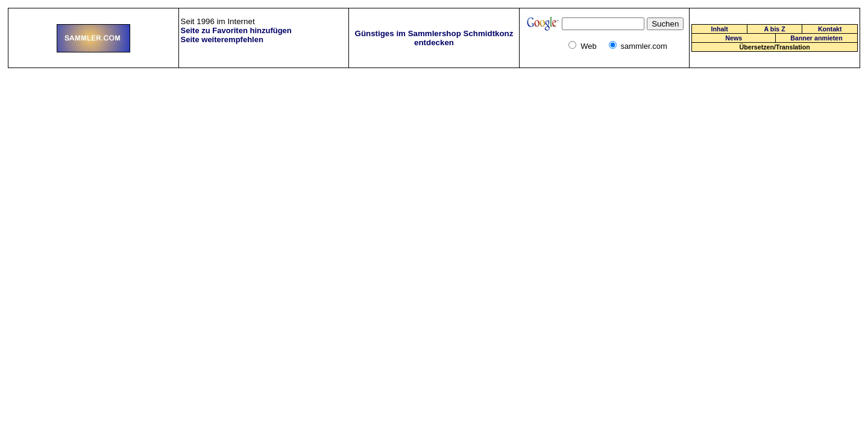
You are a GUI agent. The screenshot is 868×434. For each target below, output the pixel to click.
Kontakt (830, 29)
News (734, 38)
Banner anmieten (816, 38)
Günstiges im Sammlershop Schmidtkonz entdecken (434, 38)
